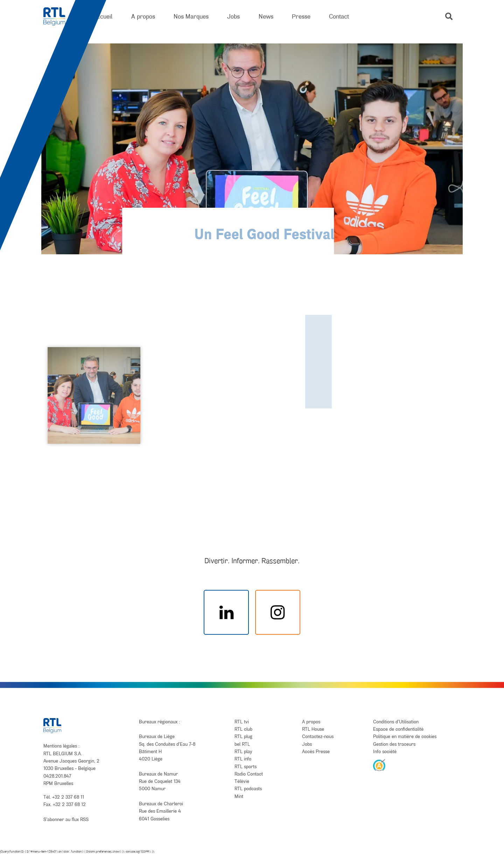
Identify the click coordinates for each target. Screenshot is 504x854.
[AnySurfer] (379, 765)
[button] (449, 16)
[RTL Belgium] (59, 17)
